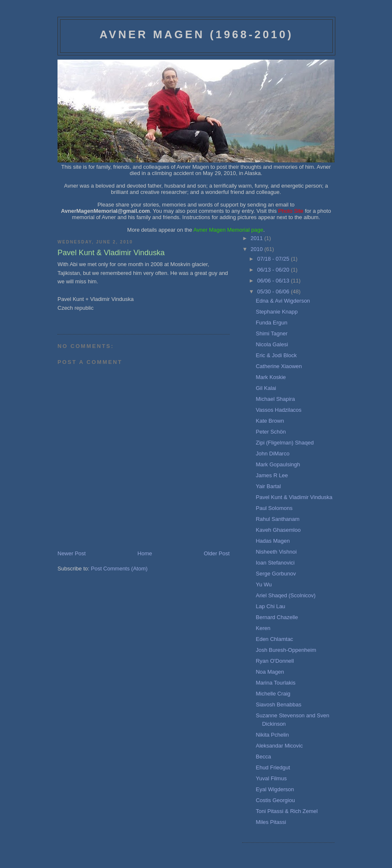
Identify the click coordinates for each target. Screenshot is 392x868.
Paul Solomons (274, 508)
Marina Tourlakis (275, 683)
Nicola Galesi (272, 344)
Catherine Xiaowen (279, 366)
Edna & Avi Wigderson (283, 301)
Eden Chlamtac (274, 639)
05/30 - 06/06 (274, 292)
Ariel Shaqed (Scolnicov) (285, 595)
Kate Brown (270, 421)
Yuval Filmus (271, 778)
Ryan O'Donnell (275, 661)
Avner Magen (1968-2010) (196, 34)
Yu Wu (264, 584)
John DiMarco (272, 454)
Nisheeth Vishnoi (276, 552)
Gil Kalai (266, 388)
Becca (263, 757)
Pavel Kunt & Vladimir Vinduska (294, 497)
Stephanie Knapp (277, 312)
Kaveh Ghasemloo (278, 530)
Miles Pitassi (271, 822)
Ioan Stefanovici (275, 563)
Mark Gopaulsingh (278, 464)
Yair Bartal (268, 486)
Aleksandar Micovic (279, 746)
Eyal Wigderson (275, 789)
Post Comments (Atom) (119, 569)
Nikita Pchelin (272, 735)
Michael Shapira (275, 399)
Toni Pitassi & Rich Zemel (286, 811)
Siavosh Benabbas (278, 705)
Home (145, 553)
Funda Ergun (271, 323)
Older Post (217, 553)
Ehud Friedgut (273, 767)
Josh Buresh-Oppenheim (286, 650)
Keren (263, 628)
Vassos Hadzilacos (278, 410)
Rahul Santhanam (277, 519)
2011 (257, 238)
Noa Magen (270, 672)
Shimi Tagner (272, 333)
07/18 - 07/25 (274, 259)
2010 (257, 249)
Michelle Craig (273, 694)
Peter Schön (271, 432)
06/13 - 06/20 (274, 270)
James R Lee (272, 475)
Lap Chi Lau (270, 606)
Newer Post (72, 553)
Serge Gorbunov (276, 574)
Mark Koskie (271, 377)
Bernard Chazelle (277, 617)
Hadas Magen (273, 541)
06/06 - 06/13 (274, 281)
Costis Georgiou (275, 800)
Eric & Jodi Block (276, 355)
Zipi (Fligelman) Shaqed (285, 443)
